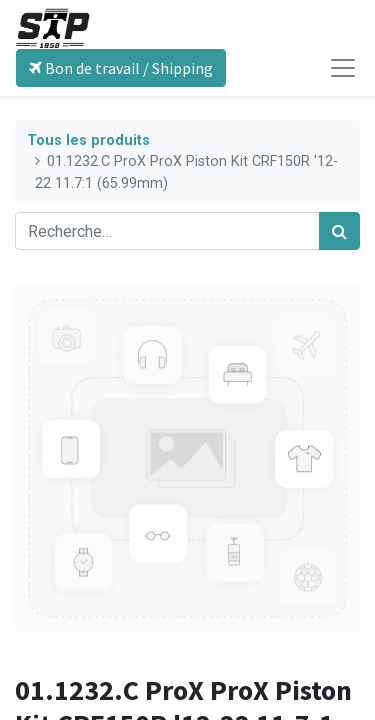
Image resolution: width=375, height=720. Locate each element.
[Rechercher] (339, 231)
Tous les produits (88, 140)
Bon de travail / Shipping (121, 68)
